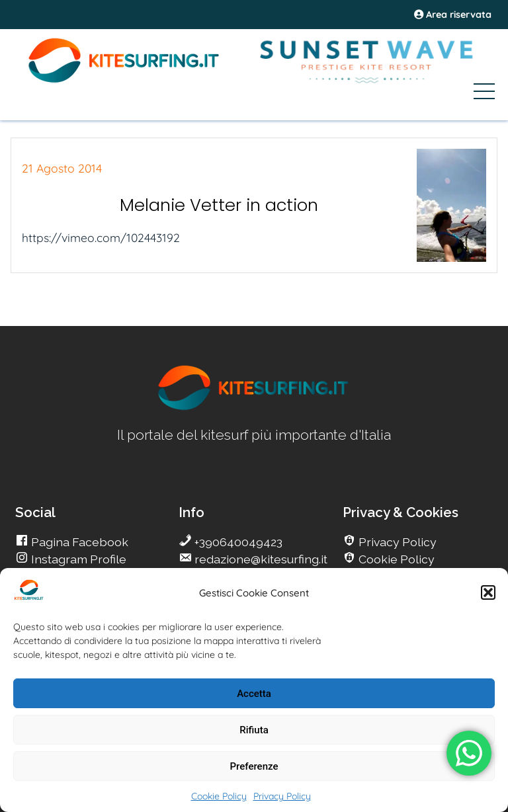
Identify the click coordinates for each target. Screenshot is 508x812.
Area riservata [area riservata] (453, 15)
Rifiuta (254, 730)
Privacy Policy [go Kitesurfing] (396, 542)
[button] (488, 592)
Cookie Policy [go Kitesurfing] (395, 559)
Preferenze (254, 766)
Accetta (254, 694)
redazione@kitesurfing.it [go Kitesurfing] (260, 559)
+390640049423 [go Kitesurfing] (237, 542)
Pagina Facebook (78, 542)
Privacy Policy (282, 796)
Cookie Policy (219, 796)
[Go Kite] (124, 81)
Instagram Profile (77, 559)
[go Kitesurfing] (254, 408)
